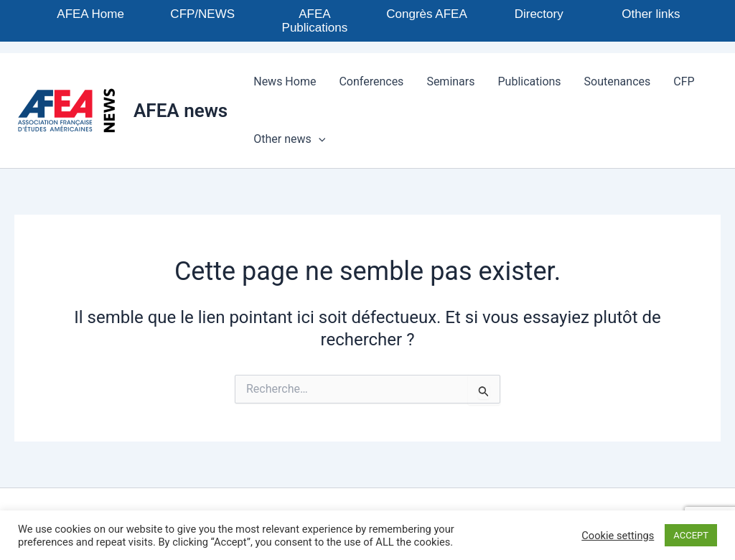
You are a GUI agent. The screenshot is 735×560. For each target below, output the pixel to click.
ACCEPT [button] (691, 535)
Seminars (450, 81)
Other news (289, 139)
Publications (530, 81)
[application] (319, 139)
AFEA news (181, 111)
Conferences (371, 81)
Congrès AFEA (426, 14)
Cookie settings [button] (618, 536)
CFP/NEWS (202, 14)
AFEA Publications (315, 21)
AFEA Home (90, 14)
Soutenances (618, 81)
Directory (539, 14)
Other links (651, 14)
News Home (285, 81)
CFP (684, 81)
